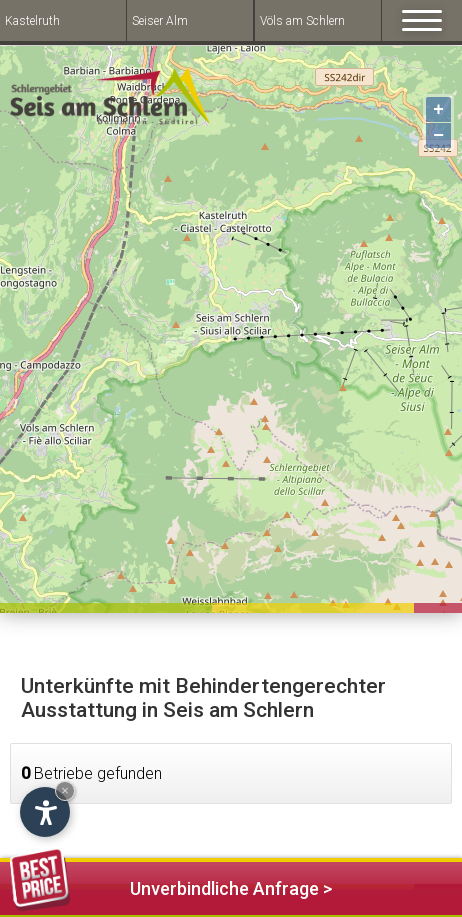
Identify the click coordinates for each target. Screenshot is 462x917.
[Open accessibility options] (45, 812)
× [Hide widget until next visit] (65, 790)
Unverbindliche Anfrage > (171, 885)
